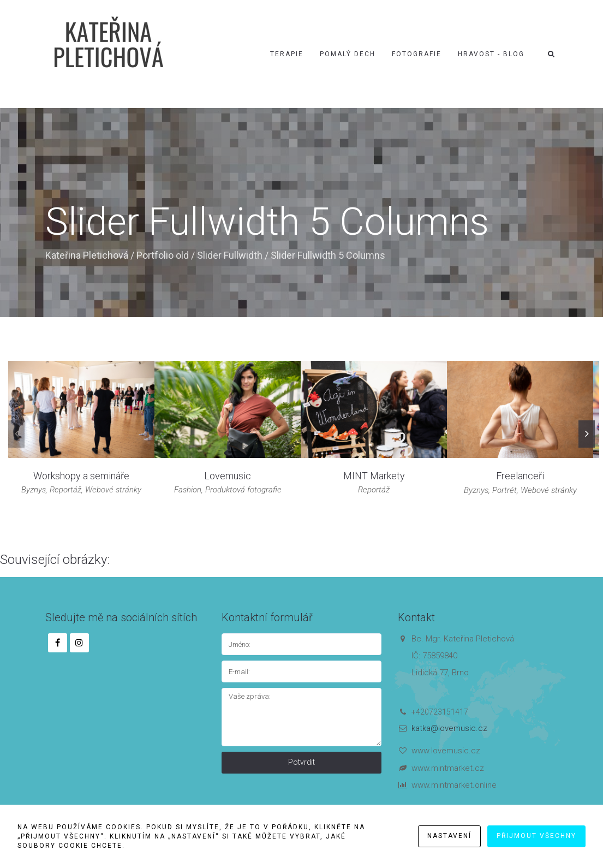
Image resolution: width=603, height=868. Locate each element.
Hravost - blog (491, 54)
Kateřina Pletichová (87, 255)
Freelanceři (520, 476)
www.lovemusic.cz (446, 751)
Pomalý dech (348, 54)
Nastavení (449, 836)
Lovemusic (228, 476)
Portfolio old (163, 255)
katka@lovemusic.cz (449, 728)
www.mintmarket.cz (448, 768)
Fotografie (417, 54)
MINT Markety (374, 476)
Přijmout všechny (536, 836)
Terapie (287, 54)
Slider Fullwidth (230, 255)
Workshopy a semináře (81, 476)
